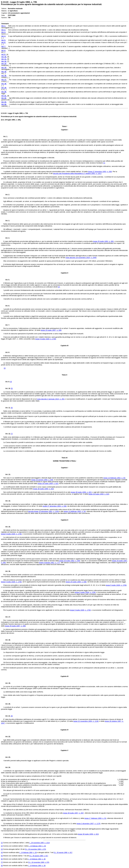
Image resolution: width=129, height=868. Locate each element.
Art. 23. (7, 757)
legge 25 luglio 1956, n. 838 (76, 582)
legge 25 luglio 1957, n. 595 (51, 330)
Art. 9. (7, 382)
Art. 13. (7, 474)
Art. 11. (7, 408)
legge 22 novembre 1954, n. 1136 (86, 721)
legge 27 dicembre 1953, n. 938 (100, 172)
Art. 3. (7, 221)
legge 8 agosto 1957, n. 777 (49, 563)
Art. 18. (7, 640)
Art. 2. (7, 195)
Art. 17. (7, 617)
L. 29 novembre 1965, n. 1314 (40, 843)
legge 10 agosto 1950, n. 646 (42, 480)
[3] (5, 368)
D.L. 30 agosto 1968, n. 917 (63, 853)
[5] (12, 388)
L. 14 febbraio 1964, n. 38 (37, 846)
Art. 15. (7, 527)
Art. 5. (7, 280)
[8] (12, 716)
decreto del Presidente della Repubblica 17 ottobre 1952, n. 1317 (77, 173)
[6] (12, 408)
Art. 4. (7, 238)
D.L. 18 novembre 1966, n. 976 (35, 849)
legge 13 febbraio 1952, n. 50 (114, 478)
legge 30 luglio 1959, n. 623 (48, 483)
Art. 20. (7, 704)
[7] (12, 434)
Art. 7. (7, 325)
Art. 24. (7, 767)
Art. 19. (7, 683)
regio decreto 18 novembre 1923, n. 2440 (81, 258)
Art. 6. (7, 306)
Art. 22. (7, 737)
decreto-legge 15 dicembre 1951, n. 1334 (43, 511)
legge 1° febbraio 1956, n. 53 (95, 818)
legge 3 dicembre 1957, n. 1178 (88, 824)
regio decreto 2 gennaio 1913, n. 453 (51, 399)
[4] (11, 382)
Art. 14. (7, 501)
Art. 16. (7, 571)
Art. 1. (6, 137)
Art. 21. (7, 716)
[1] (104, 163)
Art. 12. (7, 434)
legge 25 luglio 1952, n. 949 (70, 561)
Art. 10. (7, 388)
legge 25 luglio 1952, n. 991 (103, 241)
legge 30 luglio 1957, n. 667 (73, 813)
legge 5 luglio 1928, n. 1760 (46, 339)
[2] (59, 287)
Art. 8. (7, 352)
